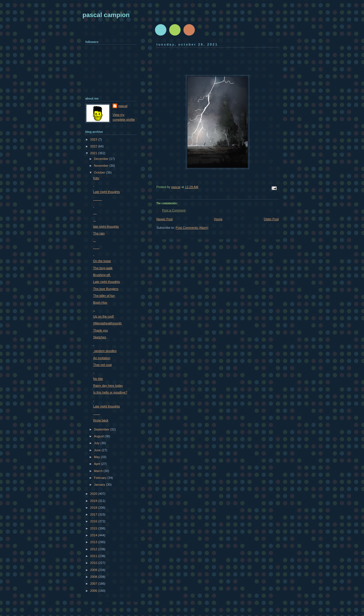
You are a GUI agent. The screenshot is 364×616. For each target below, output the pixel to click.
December (102, 159)
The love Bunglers (106, 289)
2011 (94, 556)
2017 (94, 514)
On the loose (102, 261)
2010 (94, 563)
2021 (94, 153)
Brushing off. (102, 275)
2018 (94, 508)
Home (218, 219)
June (98, 450)
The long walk (103, 268)
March (99, 471)
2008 (94, 577)
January (100, 485)
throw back (101, 420)
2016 (94, 521)
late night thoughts (106, 226)
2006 (94, 591)
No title (98, 379)
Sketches (100, 337)
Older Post (271, 219)
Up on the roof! (104, 316)
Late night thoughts (107, 192)
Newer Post (165, 219)
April (97, 464)
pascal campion (106, 15)
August (99, 436)
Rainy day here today (108, 386)
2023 (94, 139)
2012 (94, 549)
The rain (99, 233)
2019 (94, 501)
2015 (94, 528)
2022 (94, 146)
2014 (94, 535)
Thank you (101, 330)
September (102, 429)
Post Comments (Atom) (192, 228)
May (97, 457)
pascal (123, 106)
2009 (94, 570)
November (102, 166)
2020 (94, 494)
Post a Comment (174, 210)
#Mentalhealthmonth (107, 323)
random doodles (105, 351)
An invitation (102, 358)
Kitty (96, 178)
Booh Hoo (100, 302)
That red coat (103, 365)
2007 (94, 584)
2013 (94, 542)
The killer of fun (104, 296)
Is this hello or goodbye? (110, 392)
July (97, 443)
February (101, 478)
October (100, 172)
